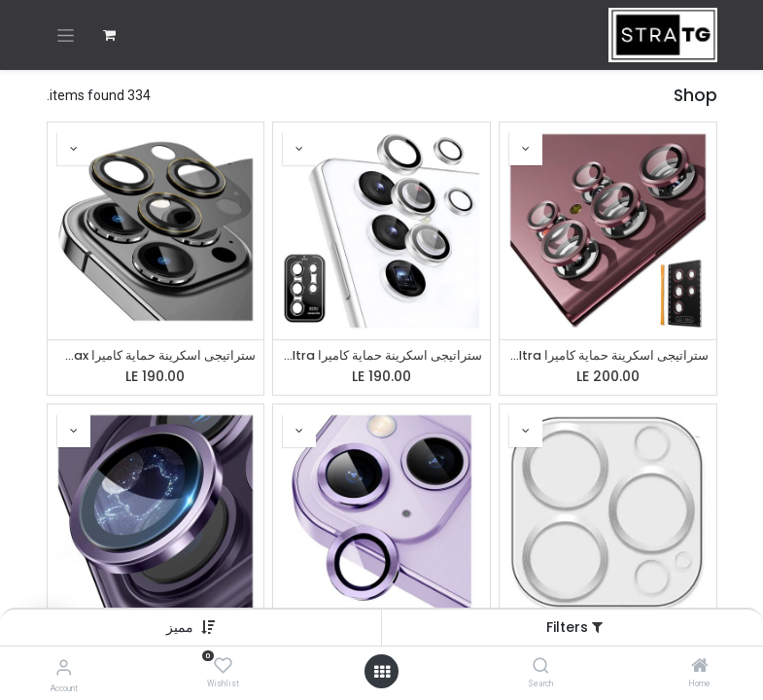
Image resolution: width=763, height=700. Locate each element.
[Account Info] (64, 667)
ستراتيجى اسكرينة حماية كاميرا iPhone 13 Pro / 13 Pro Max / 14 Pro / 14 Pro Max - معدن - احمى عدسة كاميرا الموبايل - (156, 355)
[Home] (700, 667)
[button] (180, 627)
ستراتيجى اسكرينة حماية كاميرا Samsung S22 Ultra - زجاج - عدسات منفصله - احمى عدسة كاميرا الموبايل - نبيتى (608, 355)
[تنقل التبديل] (66, 35)
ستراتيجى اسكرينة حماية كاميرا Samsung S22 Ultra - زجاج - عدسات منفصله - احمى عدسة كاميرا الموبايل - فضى (381, 355)
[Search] (541, 667)
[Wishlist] (223, 666)
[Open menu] (382, 672)
